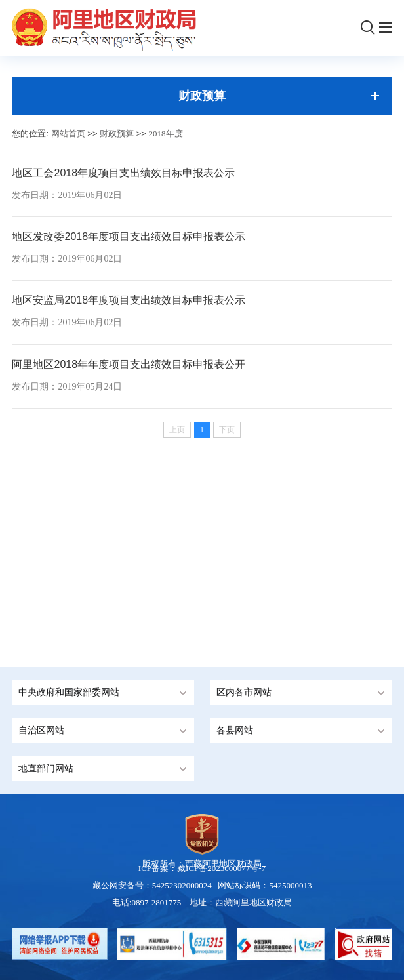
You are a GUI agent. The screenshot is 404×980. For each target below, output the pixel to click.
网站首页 (68, 133)
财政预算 (117, 133)
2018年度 (166, 133)
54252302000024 (182, 885)
